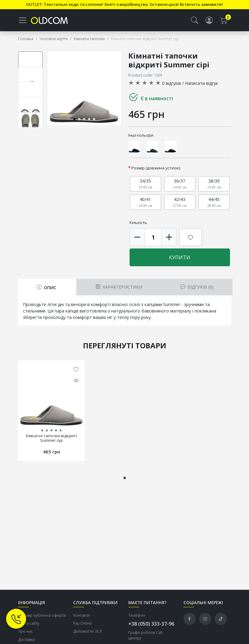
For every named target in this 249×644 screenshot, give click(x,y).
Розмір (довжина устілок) (156, 168)
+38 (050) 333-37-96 (151, 624)
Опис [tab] (47, 288)
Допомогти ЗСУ (88, 632)
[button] (194, 20)
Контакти (81, 615)
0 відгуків (172, 83)
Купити (180, 257)
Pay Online (83, 623)
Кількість (138, 222)
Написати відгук (202, 83)
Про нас (25, 632)
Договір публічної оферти (42, 615)
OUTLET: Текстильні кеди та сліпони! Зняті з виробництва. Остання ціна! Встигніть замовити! (124, 4)
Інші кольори (141, 135)
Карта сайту (29, 623)
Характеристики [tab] (119, 287)
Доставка (26, 640)
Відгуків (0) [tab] (197, 287)
